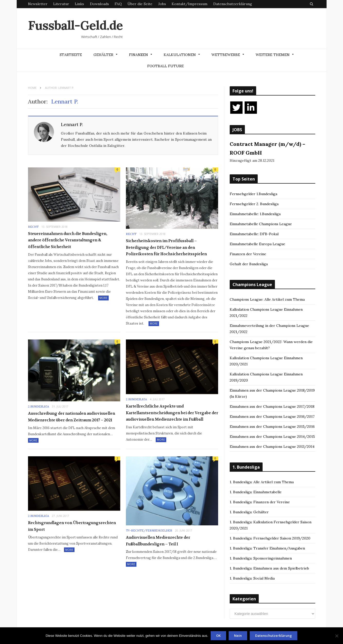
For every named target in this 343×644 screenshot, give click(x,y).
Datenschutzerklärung (233, 4)
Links (79, 4)
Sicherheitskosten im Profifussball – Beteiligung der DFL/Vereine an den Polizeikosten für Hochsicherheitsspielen (166, 247)
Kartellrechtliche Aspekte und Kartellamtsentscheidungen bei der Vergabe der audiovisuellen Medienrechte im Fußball (172, 413)
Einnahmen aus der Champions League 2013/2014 (272, 447)
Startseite (71, 55)
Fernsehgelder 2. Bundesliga (254, 204)
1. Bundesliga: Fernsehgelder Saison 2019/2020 (270, 538)
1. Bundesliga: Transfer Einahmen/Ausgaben (267, 548)
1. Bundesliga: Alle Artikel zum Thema (262, 482)
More (103, 298)
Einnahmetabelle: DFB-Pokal (254, 234)
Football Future (165, 66)
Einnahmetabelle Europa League (257, 244)
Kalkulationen (180, 55)
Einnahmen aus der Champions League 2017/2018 (272, 406)
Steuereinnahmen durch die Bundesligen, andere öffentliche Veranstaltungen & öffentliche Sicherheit (68, 240)
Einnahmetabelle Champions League (261, 224)
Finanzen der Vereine (248, 254)
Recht (33, 227)
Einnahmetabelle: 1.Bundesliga (255, 214)
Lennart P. (72, 124)
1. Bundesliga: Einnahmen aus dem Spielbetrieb (269, 568)
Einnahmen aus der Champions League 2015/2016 (272, 427)
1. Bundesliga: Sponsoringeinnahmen (261, 558)
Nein (238, 636)
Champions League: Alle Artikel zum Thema (267, 299)
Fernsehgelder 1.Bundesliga (253, 194)
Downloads (99, 4)
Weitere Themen (273, 55)
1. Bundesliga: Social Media (252, 578)
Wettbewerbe (226, 55)
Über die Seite (140, 4)
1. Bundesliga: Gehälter (249, 512)
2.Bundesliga (39, 406)
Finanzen (138, 55)
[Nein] (337, 636)
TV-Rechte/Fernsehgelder (149, 531)
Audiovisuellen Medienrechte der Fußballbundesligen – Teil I (158, 541)
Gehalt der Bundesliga (249, 264)
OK (218, 636)
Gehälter (103, 55)
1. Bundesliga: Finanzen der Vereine (260, 502)
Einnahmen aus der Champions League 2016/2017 (272, 416)
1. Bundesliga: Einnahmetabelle (256, 492)
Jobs (162, 4)
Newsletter (38, 4)
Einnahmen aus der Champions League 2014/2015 (272, 437)
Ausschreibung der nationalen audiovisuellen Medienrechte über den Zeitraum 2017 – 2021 (72, 417)
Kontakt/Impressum (189, 4)
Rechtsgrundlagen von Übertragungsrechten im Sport (72, 526)
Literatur (61, 4)
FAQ (118, 4)
